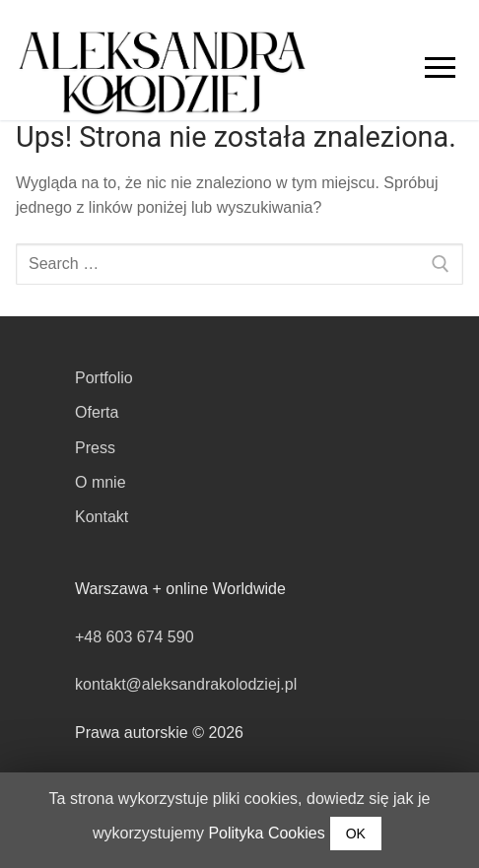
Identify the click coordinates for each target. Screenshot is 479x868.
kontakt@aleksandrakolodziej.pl (186, 684)
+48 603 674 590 (135, 637)
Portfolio (104, 378)
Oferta (97, 412)
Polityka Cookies (266, 833)
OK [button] (356, 834)
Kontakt (102, 517)
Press (95, 448)
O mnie (101, 482)
